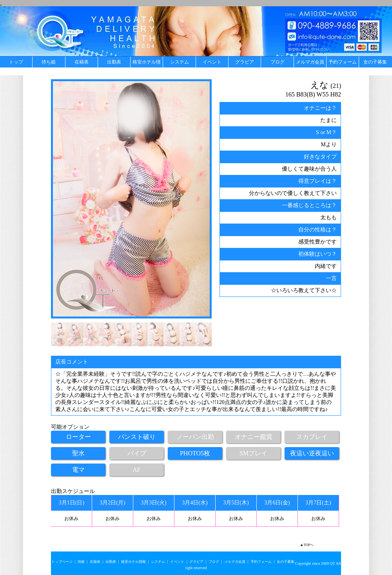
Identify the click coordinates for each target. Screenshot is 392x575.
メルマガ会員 (310, 62)
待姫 (81, 562)
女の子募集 (375, 62)
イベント (212, 62)
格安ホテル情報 (147, 63)
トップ (16, 62)
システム (180, 62)
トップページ (62, 562)
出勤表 (114, 62)
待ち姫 (49, 62)
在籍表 (82, 62)
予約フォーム (343, 62)
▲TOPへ (307, 545)
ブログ (278, 62)
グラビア (245, 62)
